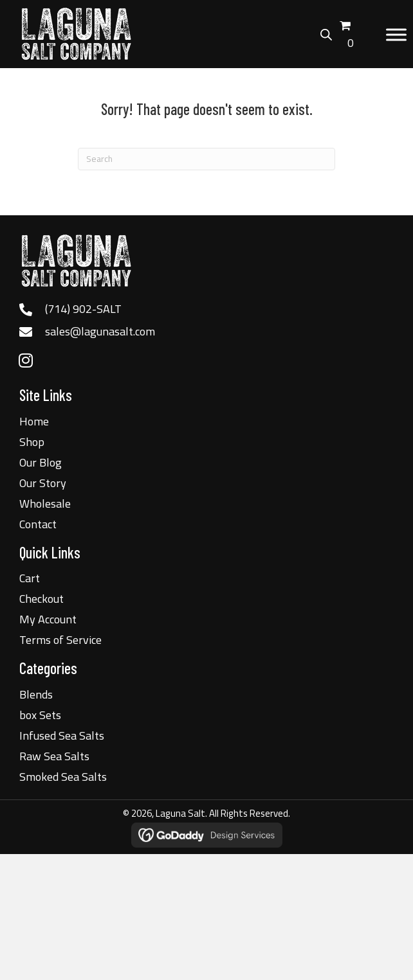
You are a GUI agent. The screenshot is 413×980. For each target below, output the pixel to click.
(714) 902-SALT (83, 309)
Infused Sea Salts (62, 735)
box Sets (40, 715)
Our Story (43, 483)
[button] (26, 361)
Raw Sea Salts (54, 756)
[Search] (206, 159)
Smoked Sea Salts (63, 777)
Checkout (41, 599)
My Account (48, 619)
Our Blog (41, 462)
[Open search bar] (326, 33)
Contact (38, 524)
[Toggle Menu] (396, 34)
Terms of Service (60, 640)
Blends (36, 694)
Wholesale (45, 503)
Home (34, 421)
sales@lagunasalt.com (100, 331)
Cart (30, 578)
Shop (32, 442)
